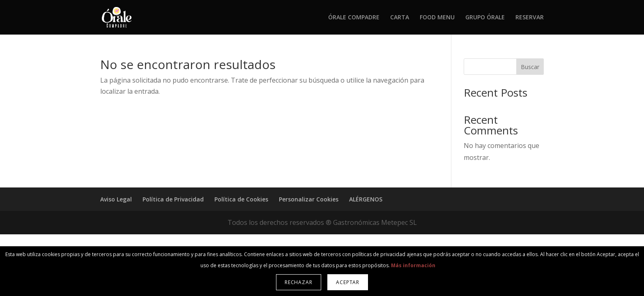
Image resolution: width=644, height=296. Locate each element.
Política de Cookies (241, 199)
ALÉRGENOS (366, 199)
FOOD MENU (437, 18)
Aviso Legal (116, 199)
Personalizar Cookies (309, 199)
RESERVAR (530, 18)
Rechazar (299, 282)
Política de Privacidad (173, 199)
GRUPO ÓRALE (485, 18)
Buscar (530, 67)
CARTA (400, 18)
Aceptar (348, 282)
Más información (413, 265)
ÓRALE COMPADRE (354, 18)
